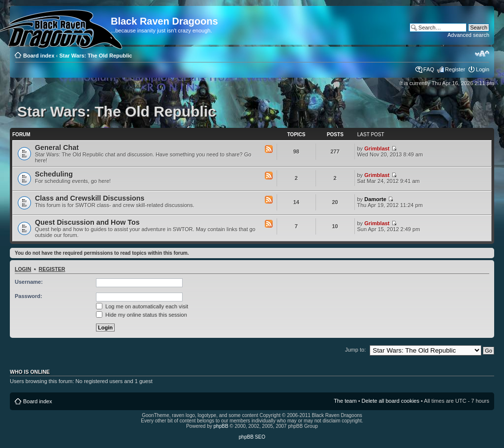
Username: (29, 282)
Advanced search (468, 35)
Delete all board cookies (391, 401)
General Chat (57, 148)
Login (483, 69)
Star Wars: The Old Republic (95, 56)
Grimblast (377, 149)
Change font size (482, 54)
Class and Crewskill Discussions (90, 198)
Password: (29, 296)
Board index (39, 56)
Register (455, 69)
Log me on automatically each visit (142, 306)
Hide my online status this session (142, 315)
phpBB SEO (252, 437)
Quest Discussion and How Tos (87, 222)
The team (345, 401)
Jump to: (355, 350)
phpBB (221, 426)
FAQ (429, 69)
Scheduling (54, 174)
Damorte (375, 199)
